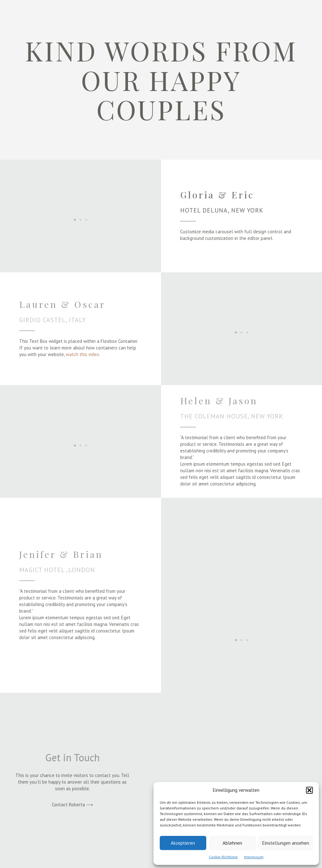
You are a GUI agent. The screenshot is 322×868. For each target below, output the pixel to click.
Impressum (254, 857)
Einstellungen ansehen (286, 843)
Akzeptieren (183, 843)
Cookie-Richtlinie (223, 857)
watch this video (82, 354)
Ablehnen (232, 843)
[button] (309, 790)
